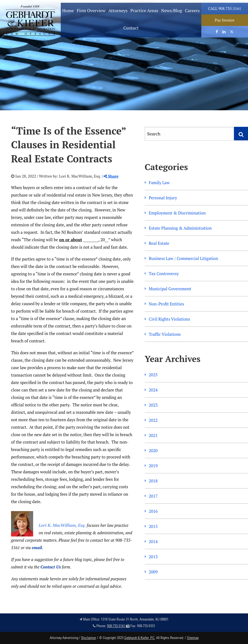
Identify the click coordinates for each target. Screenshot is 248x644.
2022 (153, 420)
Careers (192, 10)
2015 (153, 526)
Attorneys (118, 10)
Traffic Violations (165, 334)
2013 (153, 557)
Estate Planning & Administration (180, 228)
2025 (153, 375)
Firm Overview (91, 10)
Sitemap (193, 638)
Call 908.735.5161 (225, 8)
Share (111, 176)
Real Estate (159, 243)
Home (68, 10)
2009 (153, 572)
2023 (153, 405)
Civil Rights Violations (169, 319)
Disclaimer (89, 638)
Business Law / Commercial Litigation (184, 258)
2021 (153, 435)
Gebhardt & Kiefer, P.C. (140, 638)
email (37, 548)
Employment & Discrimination (177, 213)
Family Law (159, 183)
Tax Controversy (164, 273)
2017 (153, 496)
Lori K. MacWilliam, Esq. (62, 525)
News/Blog (172, 10)
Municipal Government (170, 289)
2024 (153, 390)
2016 (153, 511)
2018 (153, 481)
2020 (153, 450)
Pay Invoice (225, 20)
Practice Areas (144, 10)
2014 (153, 541)
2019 (153, 466)
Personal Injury (163, 198)
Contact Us (51, 567)
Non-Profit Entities (167, 304)
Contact (131, 28)
